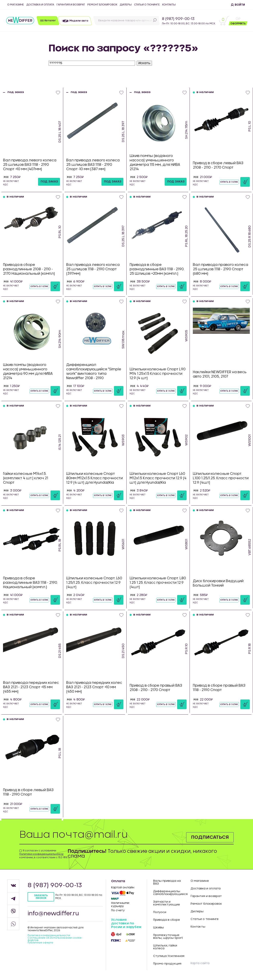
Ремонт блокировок (102, 5)
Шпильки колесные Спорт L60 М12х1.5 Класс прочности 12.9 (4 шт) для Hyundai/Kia (158, 478)
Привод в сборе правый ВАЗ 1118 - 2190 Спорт (219, 688)
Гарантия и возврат (71, 5)
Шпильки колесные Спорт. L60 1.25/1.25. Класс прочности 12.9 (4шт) (94, 583)
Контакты (169, 5)
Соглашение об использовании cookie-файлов (55, 939)
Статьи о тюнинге (147, 5)
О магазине (16, 5)
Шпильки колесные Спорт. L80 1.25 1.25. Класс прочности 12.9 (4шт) (158, 583)
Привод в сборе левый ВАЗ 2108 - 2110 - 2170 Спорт (218, 165)
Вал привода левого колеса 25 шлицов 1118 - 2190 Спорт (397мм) (93, 269)
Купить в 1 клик (229, 182)
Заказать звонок (41, 897)
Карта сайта (200, 963)
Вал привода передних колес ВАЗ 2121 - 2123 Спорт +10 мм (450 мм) (94, 687)
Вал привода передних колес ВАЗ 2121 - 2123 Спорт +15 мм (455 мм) (31, 687)
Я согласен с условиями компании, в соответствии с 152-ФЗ (43, 854)
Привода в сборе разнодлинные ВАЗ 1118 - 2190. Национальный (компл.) (30, 583)
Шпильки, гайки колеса (165, 947)
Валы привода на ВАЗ (167, 882)
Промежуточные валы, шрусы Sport (168, 937)
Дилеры (126, 5)
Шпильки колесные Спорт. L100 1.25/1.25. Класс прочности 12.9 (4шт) (221, 478)
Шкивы (159, 928)
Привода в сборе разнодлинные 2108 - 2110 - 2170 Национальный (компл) (29, 269)
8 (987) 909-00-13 (178, 19)
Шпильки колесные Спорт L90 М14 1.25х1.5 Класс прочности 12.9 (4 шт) (158, 374)
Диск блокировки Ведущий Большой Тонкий (218, 583)
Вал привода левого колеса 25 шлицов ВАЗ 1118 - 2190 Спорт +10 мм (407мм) (30, 165)
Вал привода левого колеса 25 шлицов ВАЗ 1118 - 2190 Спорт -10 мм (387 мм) (93, 165)
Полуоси (160, 912)
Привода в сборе (167, 920)
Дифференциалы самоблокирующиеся (169, 893)
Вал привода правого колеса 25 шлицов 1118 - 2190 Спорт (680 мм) (220, 269)
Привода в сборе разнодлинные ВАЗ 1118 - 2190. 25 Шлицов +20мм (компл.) (157, 269)
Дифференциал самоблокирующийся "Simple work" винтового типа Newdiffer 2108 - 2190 (94, 371)
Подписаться (210, 837)
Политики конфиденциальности (41, 854)
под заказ (49, 182)
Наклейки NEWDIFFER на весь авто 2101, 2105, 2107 (220, 374)
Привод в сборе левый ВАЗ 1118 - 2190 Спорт (28, 792)
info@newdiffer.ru (53, 914)
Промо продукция (167, 964)
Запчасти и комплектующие (167, 903)
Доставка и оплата (40, 5)
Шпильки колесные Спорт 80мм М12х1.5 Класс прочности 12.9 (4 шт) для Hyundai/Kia (94, 478)
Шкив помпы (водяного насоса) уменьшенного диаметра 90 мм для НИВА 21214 (28, 371)
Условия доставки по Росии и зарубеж (126, 923)
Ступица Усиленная (169, 956)
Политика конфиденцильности (49, 935)
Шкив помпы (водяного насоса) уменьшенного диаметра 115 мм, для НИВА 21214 (155, 162)
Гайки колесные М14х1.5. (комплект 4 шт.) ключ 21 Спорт (26, 478)
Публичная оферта (40, 943)
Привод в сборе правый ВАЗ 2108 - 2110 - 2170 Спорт (156, 688)
